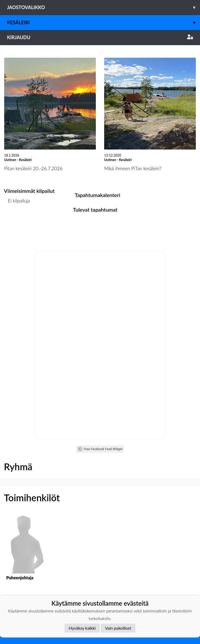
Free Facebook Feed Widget (100, 449)
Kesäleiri (104, 23)
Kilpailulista (18, 221)
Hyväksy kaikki (82, 628)
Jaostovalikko (104, 7)
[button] (25, 552)
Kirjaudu (100, 37)
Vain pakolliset (118, 628)
